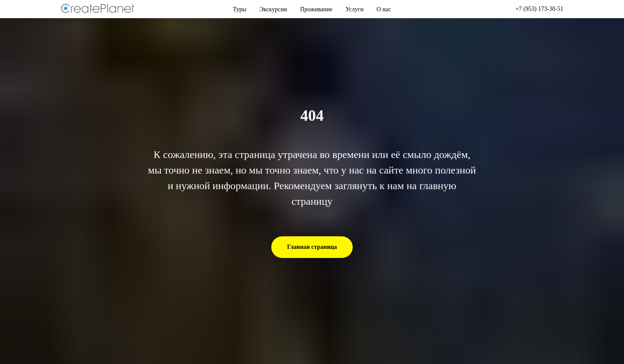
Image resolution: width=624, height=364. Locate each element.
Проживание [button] (317, 9)
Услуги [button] (354, 9)
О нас (384, 9)
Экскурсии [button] (273, 9)
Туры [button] (240, 9)
